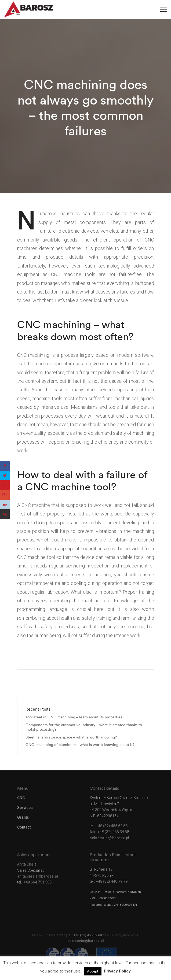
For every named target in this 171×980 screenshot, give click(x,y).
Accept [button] (93, 971)
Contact (24, 827)
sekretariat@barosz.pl (109, 838)
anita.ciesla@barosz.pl (38, 876)
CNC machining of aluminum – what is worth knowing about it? (80, 745)
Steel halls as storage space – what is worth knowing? (71, 737)
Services (25, 808)
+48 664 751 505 (37, 882)
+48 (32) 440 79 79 (112, 881)
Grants (23, 817)
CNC (21, 798)
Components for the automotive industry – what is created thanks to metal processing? (84, 727)
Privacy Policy (117, 971)
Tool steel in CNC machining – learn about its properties (74, 717)
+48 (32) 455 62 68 (112, 826)
